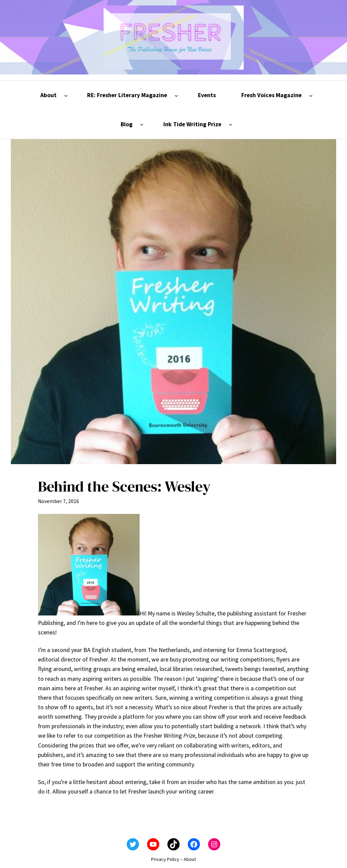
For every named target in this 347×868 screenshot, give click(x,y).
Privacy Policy (165, 859)
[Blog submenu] (142, 124)
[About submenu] (66, 95)
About (190, 859)
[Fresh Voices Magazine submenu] (311, 95)
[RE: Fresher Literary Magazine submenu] (176, 95)
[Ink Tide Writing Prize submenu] (231, 124)
